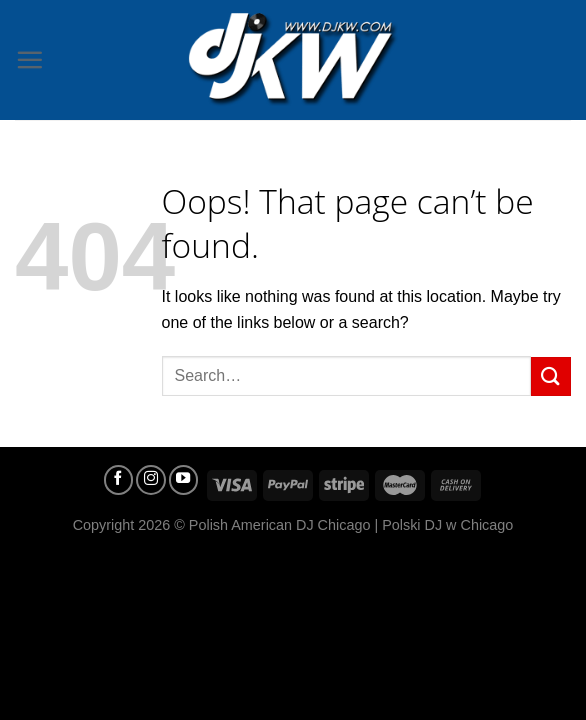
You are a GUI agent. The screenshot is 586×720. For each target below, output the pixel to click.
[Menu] (29, 59)
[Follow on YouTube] (184, 480)
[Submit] (551, 376)
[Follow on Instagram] (151, 480)
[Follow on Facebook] (119, 480)
